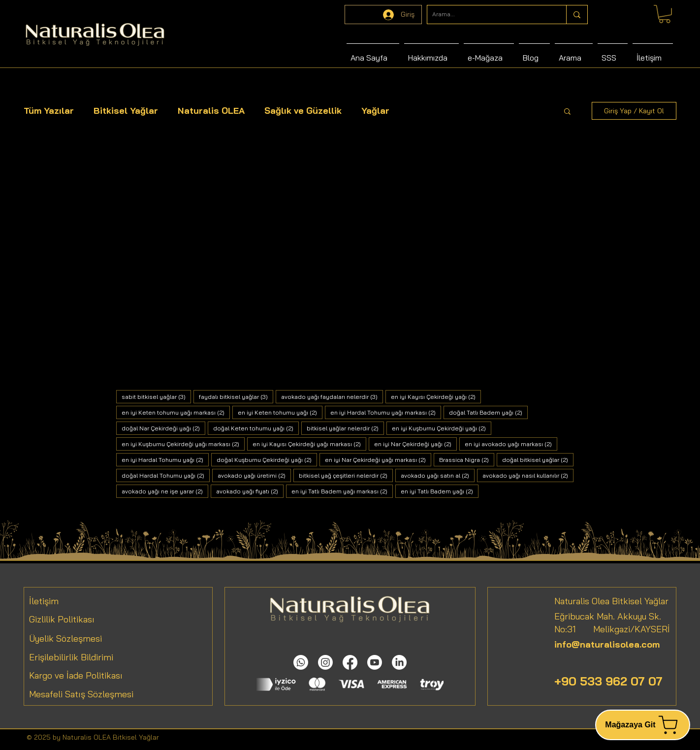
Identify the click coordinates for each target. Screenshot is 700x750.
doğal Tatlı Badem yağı (488, 412)
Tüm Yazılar (49, 111)
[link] (665, 14)
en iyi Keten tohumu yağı (280, 412)
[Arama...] (489, 15)
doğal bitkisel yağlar (538, 459)
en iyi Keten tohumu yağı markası (176, 412)
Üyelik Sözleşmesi (65, 638)
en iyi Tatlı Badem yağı (440, 491)
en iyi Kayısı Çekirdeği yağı (436, 396)
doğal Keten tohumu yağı (256, 428)
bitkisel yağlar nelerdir (345, 428)
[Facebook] (350, 662)
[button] (567, 112)
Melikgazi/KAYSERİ (623, 629)
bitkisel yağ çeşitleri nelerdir (346, 475)
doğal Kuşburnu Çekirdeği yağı (267, 459)
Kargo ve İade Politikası (76, 675)
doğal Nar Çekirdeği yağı (163, 428)
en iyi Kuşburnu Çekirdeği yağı (442, 428)
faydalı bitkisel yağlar (236, 396)
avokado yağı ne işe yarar (165, 491)
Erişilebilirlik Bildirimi (71, 657)
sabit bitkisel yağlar (156, 396)
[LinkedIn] (399, 662)
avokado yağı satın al (438, 475)
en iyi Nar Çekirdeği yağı (415, 444)
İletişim (44, 601)
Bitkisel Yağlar (126, 111)
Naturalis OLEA (211, 111)
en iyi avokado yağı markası (511, 444)
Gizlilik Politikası (62, 619)
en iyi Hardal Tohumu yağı (165, 459)
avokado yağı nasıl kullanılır (528, 475)
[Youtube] (375, 662)
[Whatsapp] (301, 662)
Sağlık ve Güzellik (303, 111)
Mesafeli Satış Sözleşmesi (81, 694)
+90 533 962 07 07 (608, 681)
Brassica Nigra (467, 459)
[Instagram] (325, 662)
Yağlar (375, 111)
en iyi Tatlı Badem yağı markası (342, 491)
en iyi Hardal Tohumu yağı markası (386, 412)
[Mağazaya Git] (643, 725)
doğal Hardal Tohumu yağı (166, 475)
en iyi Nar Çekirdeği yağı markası (378, 459)
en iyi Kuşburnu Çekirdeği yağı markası (183, 444)
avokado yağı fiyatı (250, 491)
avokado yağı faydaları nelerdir (332, 396)
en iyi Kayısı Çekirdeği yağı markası (309, 444)
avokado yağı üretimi (254, 475)
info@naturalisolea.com (607, 644)
